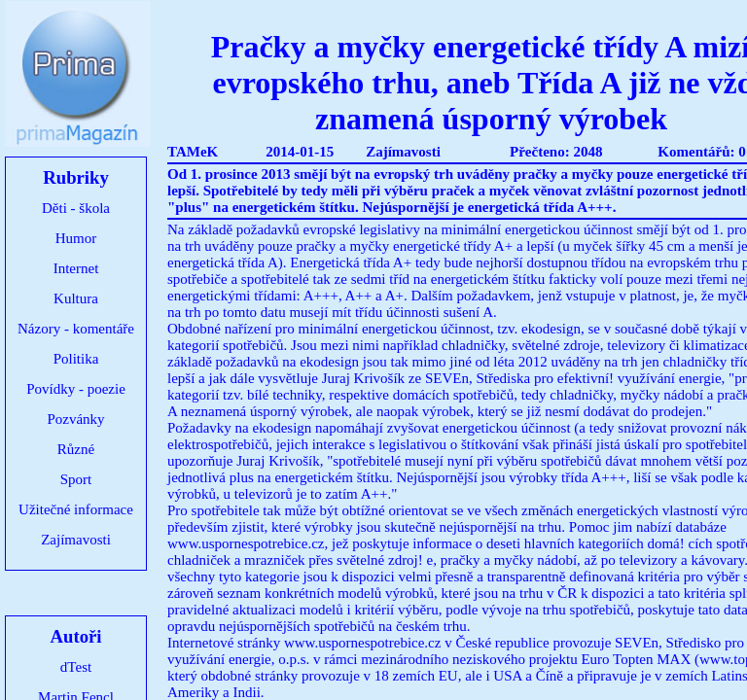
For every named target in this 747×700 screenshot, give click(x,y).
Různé (76, 449)
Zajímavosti (76, 540)
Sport (76, 479)
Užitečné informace (76, 509)
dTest (76, 667)
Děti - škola (76, 208)
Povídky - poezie (76, 389)
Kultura (76, 298)
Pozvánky (75, 419)
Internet (76, 268)
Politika (76, 359)
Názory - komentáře (76, 329)
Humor (76, 238)
